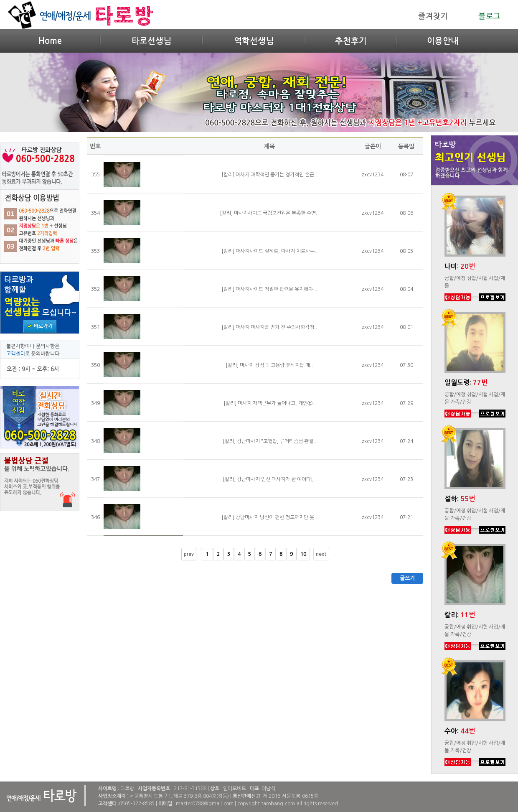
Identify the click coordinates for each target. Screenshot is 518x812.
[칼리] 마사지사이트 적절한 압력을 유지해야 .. (269, 289)
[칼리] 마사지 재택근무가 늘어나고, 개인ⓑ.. (270, 403)
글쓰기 (407, 578)
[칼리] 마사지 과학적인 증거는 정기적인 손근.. (269, 175)
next (321, 554)
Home (50, 41)
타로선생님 (151, 41)
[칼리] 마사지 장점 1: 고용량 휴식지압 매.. (269, 365)
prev (189, 554)
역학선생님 (254, 41)
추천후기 (351, 41)
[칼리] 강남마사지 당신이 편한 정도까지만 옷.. (269, 517)
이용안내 (443, 41)
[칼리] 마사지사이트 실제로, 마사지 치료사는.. (270, 251)
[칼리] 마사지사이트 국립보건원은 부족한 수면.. (269, 213)
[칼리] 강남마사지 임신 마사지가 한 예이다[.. (269, 479)
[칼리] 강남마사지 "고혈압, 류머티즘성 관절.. (270, 441)
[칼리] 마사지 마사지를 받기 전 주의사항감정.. (269, 327)
